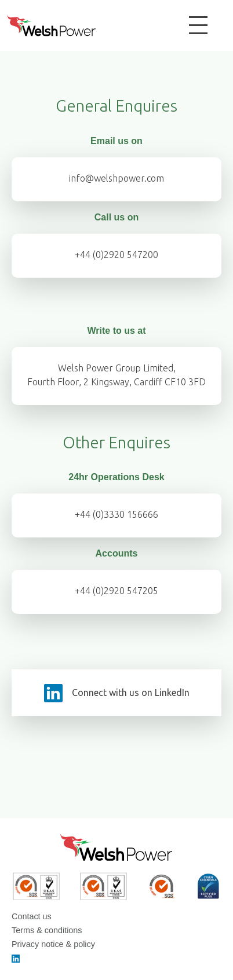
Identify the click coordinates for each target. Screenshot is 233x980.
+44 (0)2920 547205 (116, 591)
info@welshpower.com (116, 178)
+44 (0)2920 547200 (116, 255)
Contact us (32, 916)
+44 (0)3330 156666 (116, 514)
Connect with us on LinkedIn (131, 692)
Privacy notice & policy (53, 944)
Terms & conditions (47, 930)
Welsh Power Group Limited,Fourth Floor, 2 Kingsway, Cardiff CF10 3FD (116, 375)
